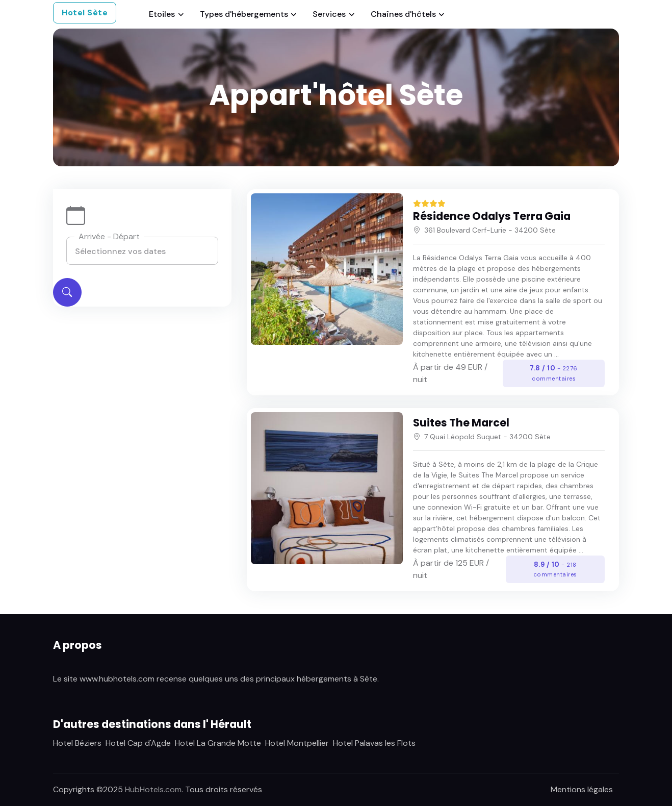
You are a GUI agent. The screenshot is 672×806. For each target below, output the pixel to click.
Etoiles (162, 14)
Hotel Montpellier (297, 743)
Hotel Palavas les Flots (374, 743)
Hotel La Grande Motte (218, 743)
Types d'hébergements (244, 14)
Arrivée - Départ (109, 236)
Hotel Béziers (77, 743)
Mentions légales (582, 789)
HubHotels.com (153, 789)
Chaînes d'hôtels (403, 14)
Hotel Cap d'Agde (138, 743)
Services (329, 14)
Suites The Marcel (461, 423)
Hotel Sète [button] (85, 12)
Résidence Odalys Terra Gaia (492, 216)
